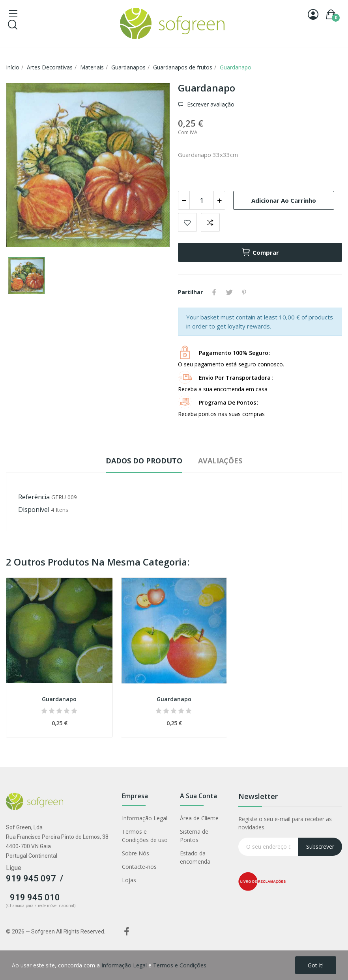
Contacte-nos (139, 867)
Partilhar (214, 292)
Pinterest (244, 292)
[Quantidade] (202, 200)
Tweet (229, 292)
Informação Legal (145, 818)
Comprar (260, 252)
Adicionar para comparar (210, 222)
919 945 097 (31, 878)
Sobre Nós (136, 853)
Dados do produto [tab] (144, 461)
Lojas (129, 880)
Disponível (34, 510)
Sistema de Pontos (194, 836)
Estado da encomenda (195, 857)
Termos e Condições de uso (145, 836)
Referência (34, 497)
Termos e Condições (180, 965)
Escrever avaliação (210, 104)
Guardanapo (59, 699)
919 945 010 (35, 897)
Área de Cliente (199, 818)
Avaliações (220, 461)
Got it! (316, 965)
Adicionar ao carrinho (284, 200)
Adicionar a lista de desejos (187, 222)
